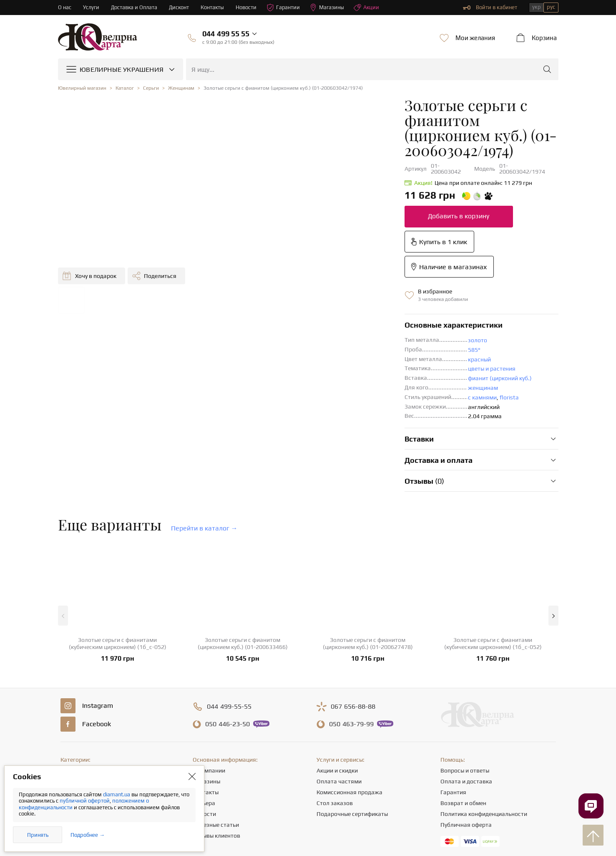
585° (335, 264)
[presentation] (308, 834)
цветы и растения (353, 283)
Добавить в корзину (320, 180)
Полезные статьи (216, 739)
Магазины (329, 8)
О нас (65, 7)
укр (537, 7)
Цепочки (72, 717)
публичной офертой (85, 801)
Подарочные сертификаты (352, 728)
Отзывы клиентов (216, 750)
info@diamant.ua (374, 776)
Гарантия (453, 706)
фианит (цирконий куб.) (361, 292)
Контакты (214, 7)
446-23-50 (228, 638)
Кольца (70, 695)
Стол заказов (335, 717)
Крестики (73, 750)
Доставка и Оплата (135, 7)
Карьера (204, 717)
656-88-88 (353, 621)
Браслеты (73, 739)
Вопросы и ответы (465, 684)
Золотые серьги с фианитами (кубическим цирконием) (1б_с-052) (118, 557)
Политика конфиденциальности (484, 728)
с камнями (343, 311)
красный (341, 273)
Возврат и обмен (463, 717)
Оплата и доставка (466, 695)
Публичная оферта (466, 739)
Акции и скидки (337, 684)
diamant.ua (117, 794)
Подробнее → (88, 835)
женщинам (344, 302)
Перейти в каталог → (204, 442)
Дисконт (180, 7)
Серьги (70, 706)
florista (370, 311)
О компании (209, 684)
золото (339, 254)
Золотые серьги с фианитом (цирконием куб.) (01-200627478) (368, 557)
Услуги (91, 7)
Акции (369, 8)
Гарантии (285, 8)
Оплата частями (339, 695)
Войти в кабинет (490, 8)
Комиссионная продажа (349, 706)
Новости (248, 7)
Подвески (74, 728)
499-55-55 (229, 621)
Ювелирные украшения (92, 684)
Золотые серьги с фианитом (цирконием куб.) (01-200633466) (243, 557)
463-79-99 (351, 638)
